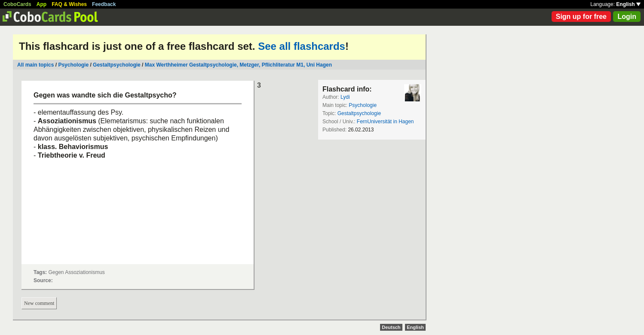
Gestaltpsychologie (117, 65)
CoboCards (17, 4)
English (628, 4)
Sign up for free (581, 17)
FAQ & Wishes (69, 4)
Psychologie (73, 65)
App (41, 4)
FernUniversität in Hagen (385, 122)
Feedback (104, 4)
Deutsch (391, 327)
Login (627, 17)
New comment (39, 303)
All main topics (35, 65)
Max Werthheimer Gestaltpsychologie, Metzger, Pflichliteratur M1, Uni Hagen (238, 65)
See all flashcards (302, 46)
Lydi (345, 97)
